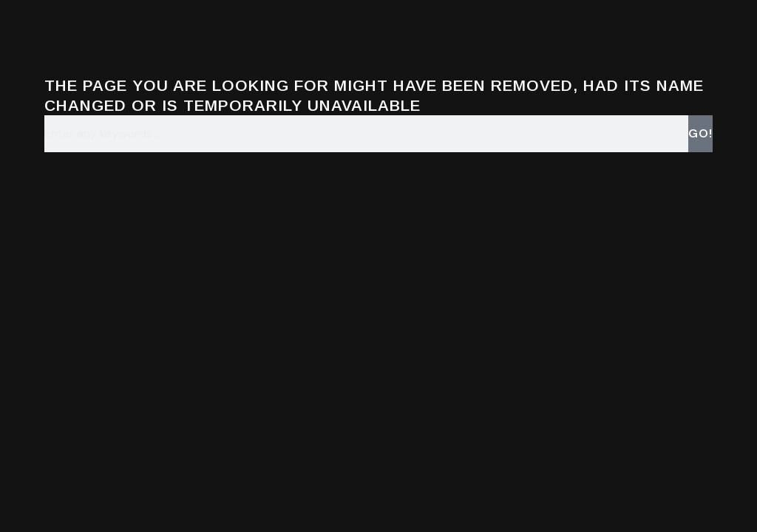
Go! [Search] (700, 133)
